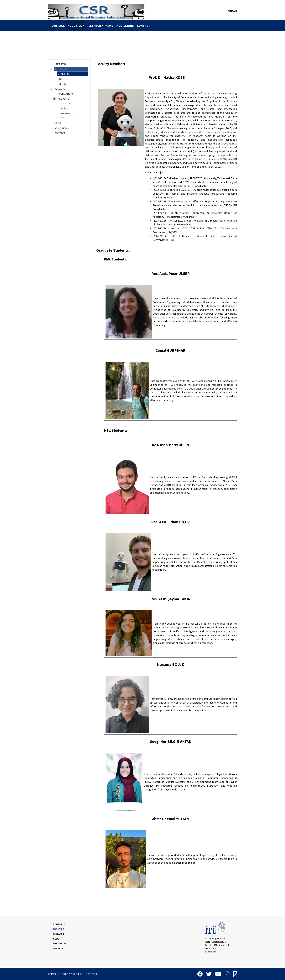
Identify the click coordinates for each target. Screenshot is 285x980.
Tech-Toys (66, 103)
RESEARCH (95, 26)
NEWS (110, 26)
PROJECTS (63, 99)
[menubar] (100, 26)
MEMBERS (63, 74)
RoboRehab (67, 113)
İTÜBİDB (64, 974)
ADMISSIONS (125, 26)
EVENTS (62, 84)
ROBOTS (62, 79)
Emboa (65, 108)
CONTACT (144, 26)
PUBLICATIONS (66, 94)
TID (62, 118)
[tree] (69, 99)
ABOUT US (76, 26)
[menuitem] (57, 26)
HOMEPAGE (57, 26)
